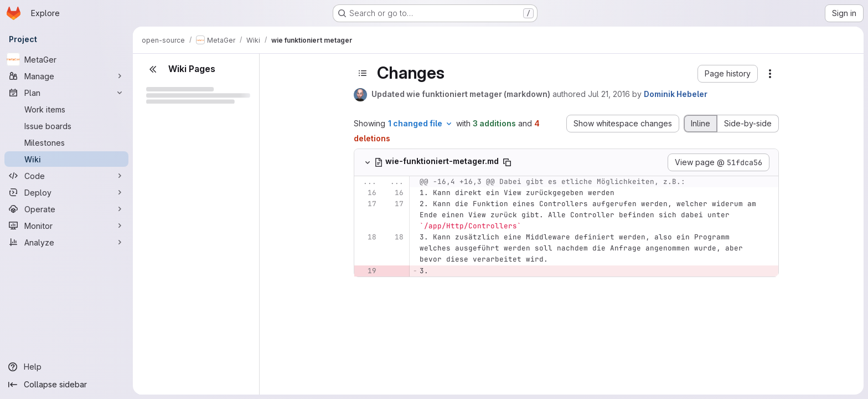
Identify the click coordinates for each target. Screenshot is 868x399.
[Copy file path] (507, 162)
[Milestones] (66, 142)
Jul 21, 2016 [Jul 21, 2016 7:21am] (609, 94)
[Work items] (66, 109)
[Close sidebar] (153, 69)
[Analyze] (66, 242)
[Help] (66, 367)
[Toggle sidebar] (363, 73)
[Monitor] (66, 226)
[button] (728, 74)
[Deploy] (66, 192)
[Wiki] (66, 159)
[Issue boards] (66, 126)
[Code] (66, 176)
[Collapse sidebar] (66, 385)
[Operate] (66, 209)
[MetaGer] (66, 59)
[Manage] (66, 76)
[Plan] (66, 93)
